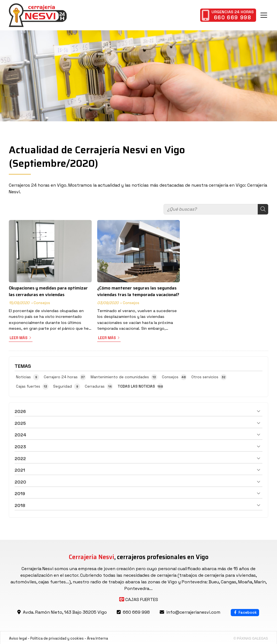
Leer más (19, 338)
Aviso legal (18, 638)
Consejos (42, 303)
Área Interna (97, 638)
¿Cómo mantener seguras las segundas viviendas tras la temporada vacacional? (138, 291)
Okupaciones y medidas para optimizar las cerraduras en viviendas (48, 291)
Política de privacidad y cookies (57, 638)
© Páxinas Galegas (251, 638)
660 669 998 (136, 612)
